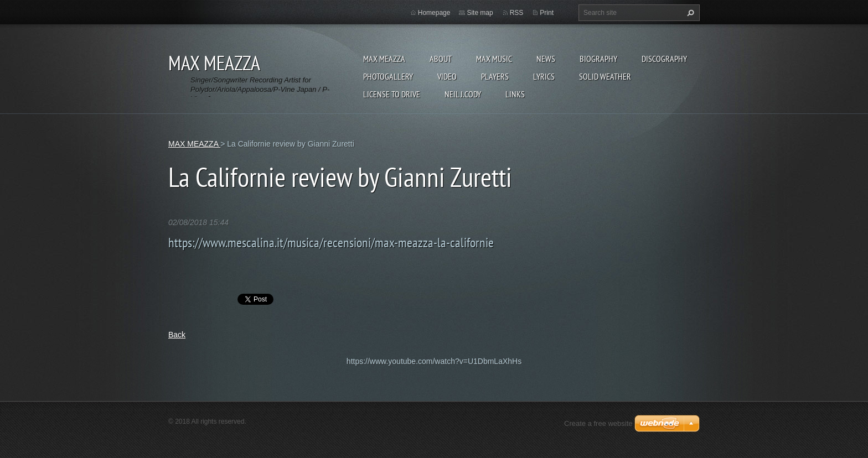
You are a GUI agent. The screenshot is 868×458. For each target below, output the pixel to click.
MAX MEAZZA (384, 59)
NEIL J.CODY (463, 94)
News (546, 59)
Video (447, 76)
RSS (517, 13)
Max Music (494, 59)
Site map (480, 13)
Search (689, 13)
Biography (598, 59)
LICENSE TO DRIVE (392, 94)
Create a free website (598, 423)
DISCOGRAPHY (664, 59)
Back (177, 335)
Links (515, 94)
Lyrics (544, 76)
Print (547, 13)
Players (495, 76)
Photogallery (388, 76)
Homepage (434, 13)
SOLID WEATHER (605, 76)
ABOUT (441, 59)
